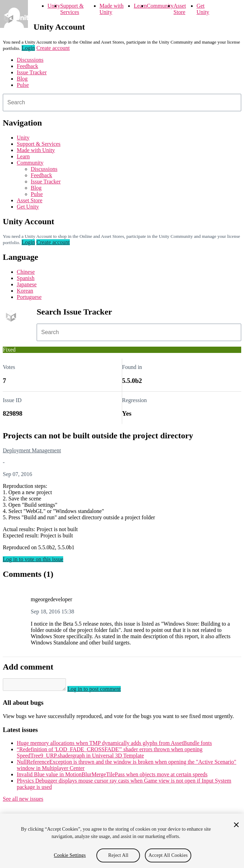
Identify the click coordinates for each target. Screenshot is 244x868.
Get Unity (203, 9)
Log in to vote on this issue (33, 559)
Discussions (30, 60)
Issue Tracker (32, 72)
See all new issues (23, 801)
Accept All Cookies (168, 855)
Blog (22, 79)
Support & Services (72, 9)
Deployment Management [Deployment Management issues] (32, 450)
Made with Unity (112, 9)
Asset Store (180, 9)
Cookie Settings (70, 855)
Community (160, 6)
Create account (53, 48)
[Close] (236, 825)
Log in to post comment (101, 691)
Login (28, 48)
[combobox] (122, 103)
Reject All (118, 855)
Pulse (23, 85)
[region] (122, 841)
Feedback (27, 66)
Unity (54, 6)
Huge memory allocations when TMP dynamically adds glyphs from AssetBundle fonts (114, 745)
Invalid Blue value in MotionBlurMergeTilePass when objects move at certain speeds (112, 776)
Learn (140, 6)
